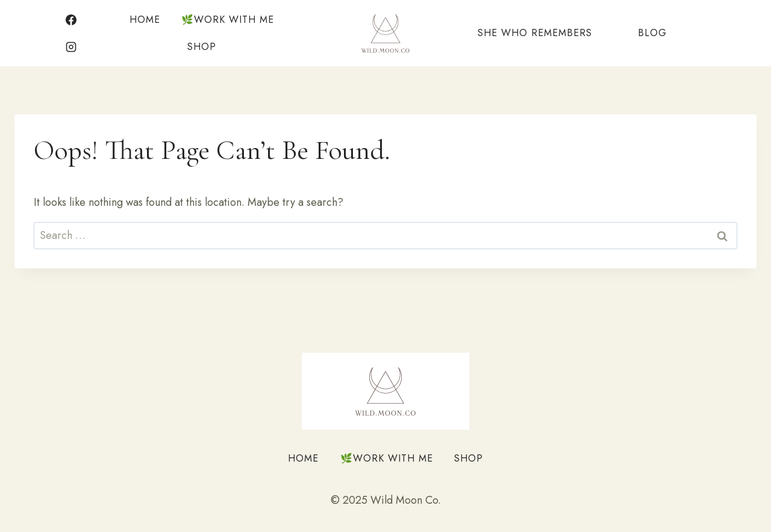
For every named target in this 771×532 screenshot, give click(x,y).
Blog (652, 33)
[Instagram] (71, 47)
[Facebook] (71, 20)
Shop (202, 47)
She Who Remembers (535, 33)
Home (145, 20)
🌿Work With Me (228, 20)
